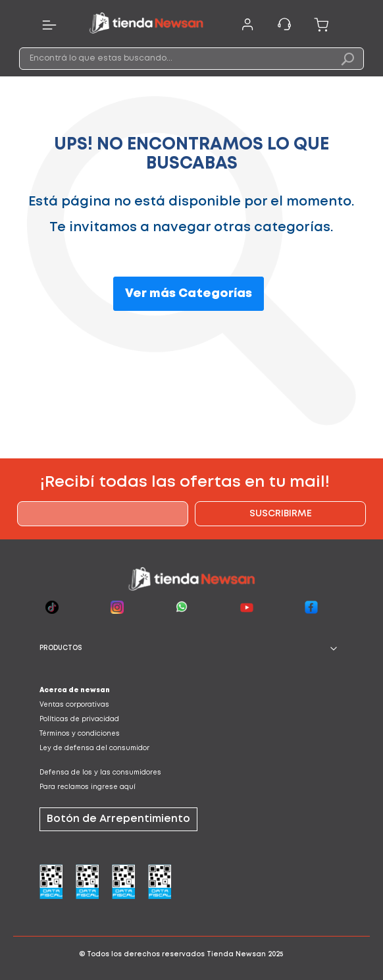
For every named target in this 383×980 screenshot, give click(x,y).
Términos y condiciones (80, 734)
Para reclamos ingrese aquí (88, 787)
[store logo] (146, 25)
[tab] (191, 649)
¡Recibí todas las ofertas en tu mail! (185, 482)
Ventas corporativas (74, 705)
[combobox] (191, 59)
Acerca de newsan (75, 691)
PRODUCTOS (61, 648)
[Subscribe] (280, 514)
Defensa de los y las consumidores (100, 773)
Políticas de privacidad (79, 720)
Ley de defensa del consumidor (94, 749)
